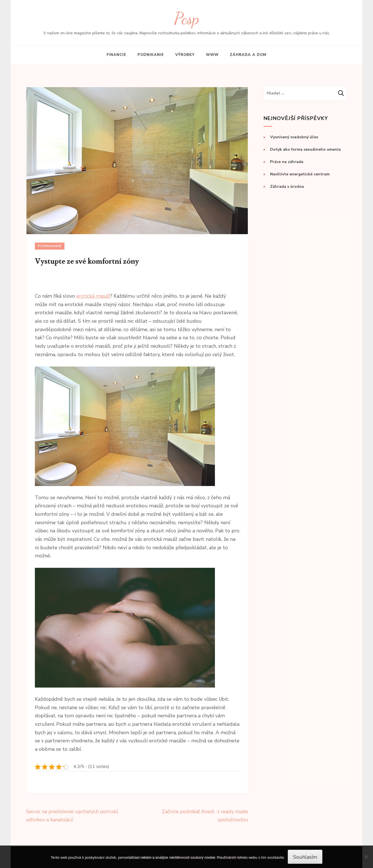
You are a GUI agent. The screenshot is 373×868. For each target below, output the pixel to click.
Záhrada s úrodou (287, 187)
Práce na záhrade (287, 162)
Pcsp (187, 18)
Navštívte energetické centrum (300, 174)
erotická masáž (93, 296)
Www (212, 55)
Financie (116, 55)
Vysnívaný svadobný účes (294, 137)
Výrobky (185, 55)
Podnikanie (151, 55)
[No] (366, 857)
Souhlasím (305, 857)
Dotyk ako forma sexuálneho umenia (305, 149)
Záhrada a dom (248, 55)
